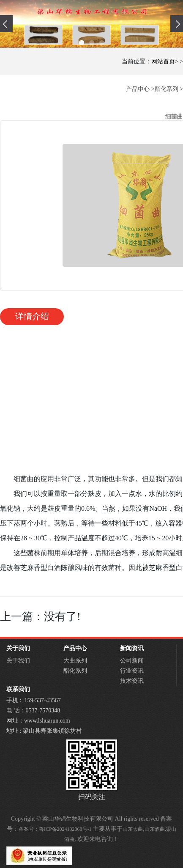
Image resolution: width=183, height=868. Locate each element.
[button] (82, 43)
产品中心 (138, 89)
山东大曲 (133, 829)
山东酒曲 (155, 829)
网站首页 (163, 62)
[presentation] (6, 24)
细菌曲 (174, 116)
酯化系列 (167, 89)
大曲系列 (75, 661)
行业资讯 (132, 671)
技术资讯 (132, 681)
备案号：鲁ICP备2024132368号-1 (55, 829)
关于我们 (18, 661)
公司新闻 (132, 661)
